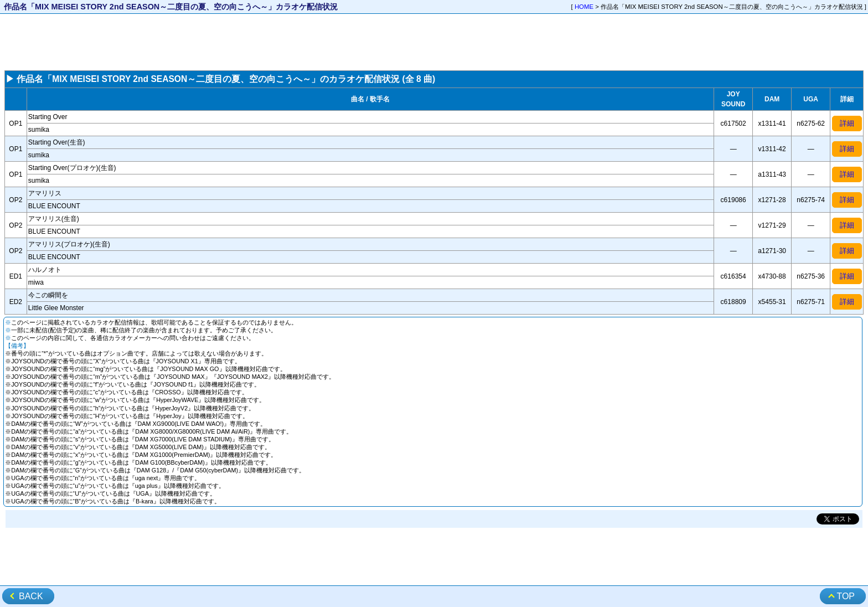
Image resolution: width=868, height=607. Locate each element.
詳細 (847, 123)
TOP (846, 596)
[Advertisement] (434, 42)
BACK (31, 596)
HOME (584, 7)
